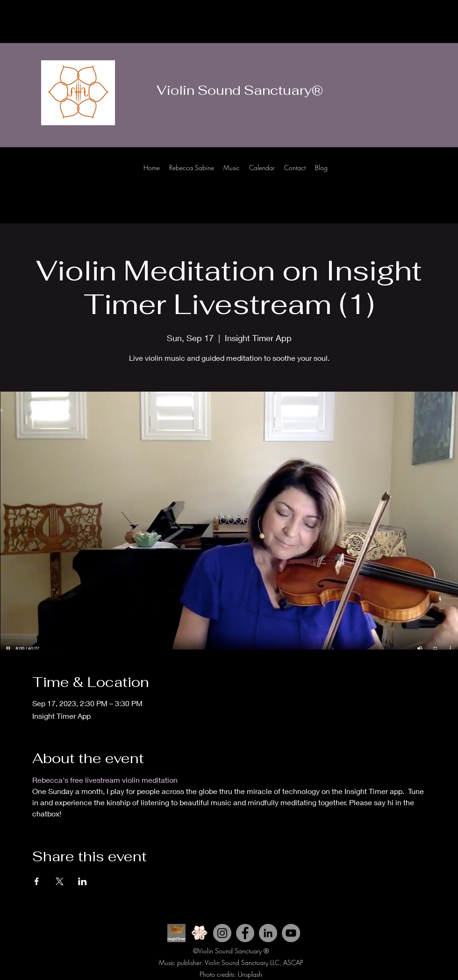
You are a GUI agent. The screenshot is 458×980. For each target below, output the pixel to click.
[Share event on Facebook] (37, 881)
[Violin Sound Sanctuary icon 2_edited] (199, 933)
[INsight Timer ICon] (176, 933)
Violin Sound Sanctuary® (240, 90)
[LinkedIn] (444, 177)
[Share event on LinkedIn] (82, 881)
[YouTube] (291, 933)
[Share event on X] (60, 881)
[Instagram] (416, 177)
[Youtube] (402, 177)
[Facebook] (430, 177)
